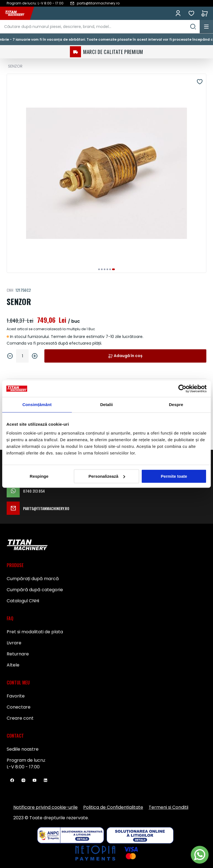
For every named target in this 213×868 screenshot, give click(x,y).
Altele (13, 665)
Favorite (191, 13)
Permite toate (174, 476)
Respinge (39, 476)
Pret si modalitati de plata (35, 632)
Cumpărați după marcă (33, 579)
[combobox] (100, 27)
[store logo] (18, 13)
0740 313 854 (26, 491)
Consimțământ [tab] (37, 405)
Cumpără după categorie (35, 590)
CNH (10, 290)
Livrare (14, 643)
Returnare (18, 654)
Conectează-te (178, 13)
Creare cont (20, 718)
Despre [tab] (176, 405)
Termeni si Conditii (168, 807)
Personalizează (107, 476)
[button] (99, 269)
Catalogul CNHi (23, 601)
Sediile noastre (23, 749)
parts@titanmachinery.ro (38, 508)
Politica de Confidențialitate (113, 807)
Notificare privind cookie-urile (45, 807)
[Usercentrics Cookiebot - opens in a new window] (182, 389)
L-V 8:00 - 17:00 (23, 767)
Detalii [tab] (106, 405)
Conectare (19, 707)
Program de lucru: (26, 760)
